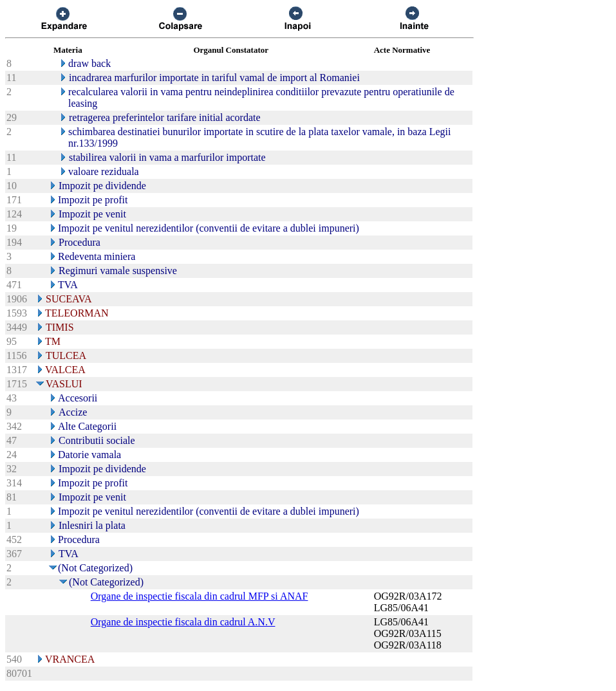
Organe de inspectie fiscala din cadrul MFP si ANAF (200, 596)
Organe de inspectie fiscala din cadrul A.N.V (183, 622)
